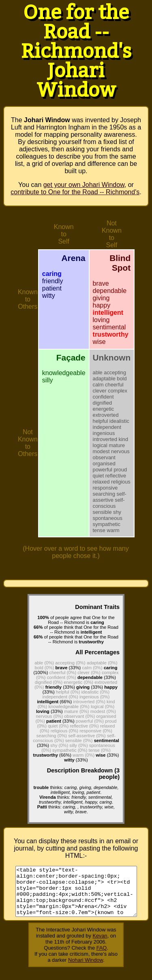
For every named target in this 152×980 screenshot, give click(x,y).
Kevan (100, 945)
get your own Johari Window (84, 185)
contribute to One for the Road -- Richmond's (75, 192)
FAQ (102, 958)
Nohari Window (86, 970)
